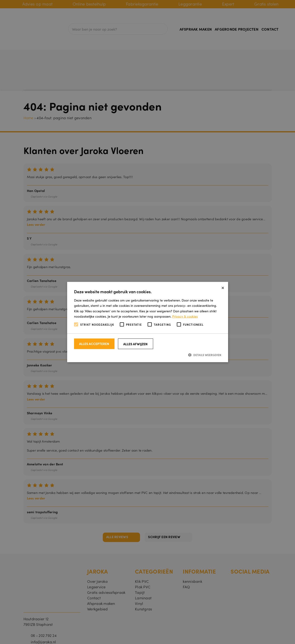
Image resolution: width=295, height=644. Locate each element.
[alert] (147, 322)
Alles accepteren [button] (94, 344)
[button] (148, 355)
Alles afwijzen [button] (135, 344)
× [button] (223, 287)
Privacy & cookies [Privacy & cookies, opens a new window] (185, 316)
